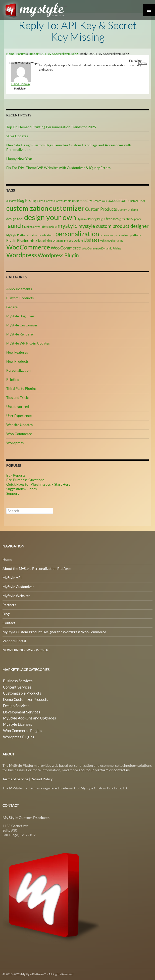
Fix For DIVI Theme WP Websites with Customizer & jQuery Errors (58, 168)
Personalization (18, 370)
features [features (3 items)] (112, 219)
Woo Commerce (19, 433)
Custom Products (20, 298)
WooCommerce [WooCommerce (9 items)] (28, 247)
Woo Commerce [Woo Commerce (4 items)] (66, 248)
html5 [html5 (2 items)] (129, 219)
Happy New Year (19, 159)
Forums (21, 54)
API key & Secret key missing (60, 54)
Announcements (19, 289)
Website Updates (19, 424)
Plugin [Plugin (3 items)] (11, 240)
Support (34, 54)
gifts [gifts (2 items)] (122, 219)
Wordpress (15, 442)
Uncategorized (18, 406)
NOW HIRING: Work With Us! (26, 650)
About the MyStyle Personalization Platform (37, 568)
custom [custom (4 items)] (121, 200)
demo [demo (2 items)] (135, 210)
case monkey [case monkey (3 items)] (82, 201)
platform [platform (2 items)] (136, 235)
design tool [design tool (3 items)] (15, 219)
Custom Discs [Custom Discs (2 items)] (137, 201)
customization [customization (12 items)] (27, 208)
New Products (17, 361)
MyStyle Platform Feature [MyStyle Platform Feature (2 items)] (22, 235)
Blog (6, 613)
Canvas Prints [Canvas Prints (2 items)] (63, 201)
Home (10, 54)
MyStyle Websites (16, 595)
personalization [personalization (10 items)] (77, 233)
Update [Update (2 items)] (78, 241)
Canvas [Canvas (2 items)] (49, 201)
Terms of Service (15, 779)
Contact (9, 623)
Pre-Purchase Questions (25, 479)
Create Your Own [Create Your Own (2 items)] (103, 201)
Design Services (15, 705)
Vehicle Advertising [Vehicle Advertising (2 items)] (112, 241)
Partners (9, 604)
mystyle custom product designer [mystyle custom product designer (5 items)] (114, 226)
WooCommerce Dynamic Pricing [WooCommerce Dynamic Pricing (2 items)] (101, 248)
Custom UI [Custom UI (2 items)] (124, 210)
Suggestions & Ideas (21, 488)
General (12, 307)
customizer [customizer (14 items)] (67, 208)
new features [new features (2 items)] (47, 235)
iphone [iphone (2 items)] (138, 219)
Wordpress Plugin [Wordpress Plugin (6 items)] (58, 255)
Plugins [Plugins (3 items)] (23, 240)
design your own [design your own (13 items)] (50, 217)
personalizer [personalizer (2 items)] (122, 235)
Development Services (20, 711)
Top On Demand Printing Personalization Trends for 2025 (51, 127)
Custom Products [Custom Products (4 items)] (101, 209)
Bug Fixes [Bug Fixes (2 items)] (38, 201)
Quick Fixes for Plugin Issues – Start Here (38, 484)
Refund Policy (42, 779)
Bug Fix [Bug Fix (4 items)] (24, 200)
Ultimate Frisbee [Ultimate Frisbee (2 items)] (63, 241)
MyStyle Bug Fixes (20, 316)
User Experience (19, 415)
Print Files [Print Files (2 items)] (36, 241)
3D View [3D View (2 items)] (11, 201)
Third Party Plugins (21, 388)
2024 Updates (17, 136)
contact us (122, 770)
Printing (13, 379)
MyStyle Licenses (16, 723)
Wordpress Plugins (17, 735)
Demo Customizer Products (24, 699)
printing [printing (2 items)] (47, 241)
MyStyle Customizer (22, 325)
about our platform (94, 770)
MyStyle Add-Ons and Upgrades (27, 717)
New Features (17, 352)
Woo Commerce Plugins (21, 729)
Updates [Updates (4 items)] (91, 240)
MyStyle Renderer (20, 334)
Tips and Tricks (18, 397)
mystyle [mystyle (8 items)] (68, 225)
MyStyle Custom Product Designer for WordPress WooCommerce (54, 632)
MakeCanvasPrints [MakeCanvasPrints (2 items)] (36, 226)
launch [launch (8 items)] (15, 225)
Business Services (16, 681)
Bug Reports (16, 475)
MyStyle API (12, 577)
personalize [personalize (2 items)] (107, 235)
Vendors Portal (14, 641)
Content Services (16, 687)
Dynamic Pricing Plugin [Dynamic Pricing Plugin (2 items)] (91, 219)
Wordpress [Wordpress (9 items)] (22, 255)
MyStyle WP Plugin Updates (28, 343)
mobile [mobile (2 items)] (53, 226)
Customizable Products (21, 693)
